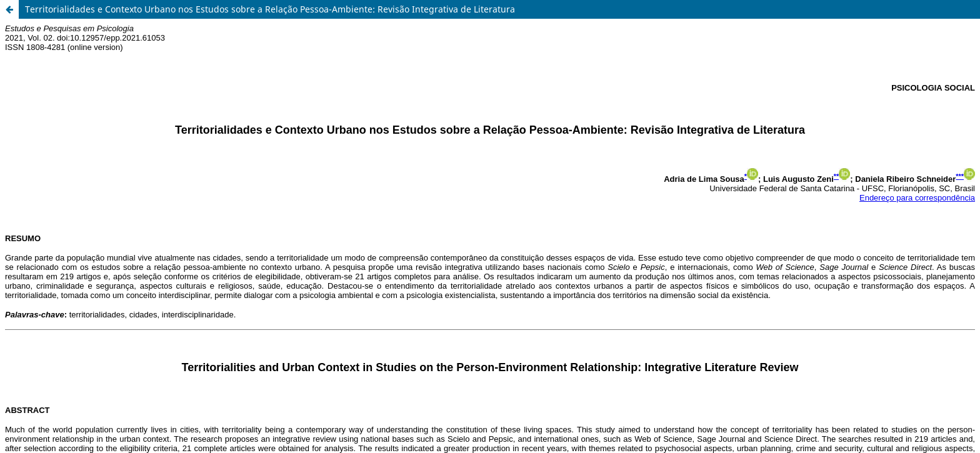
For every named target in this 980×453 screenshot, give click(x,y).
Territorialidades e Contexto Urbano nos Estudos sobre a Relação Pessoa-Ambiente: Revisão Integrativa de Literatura (270, 9)
